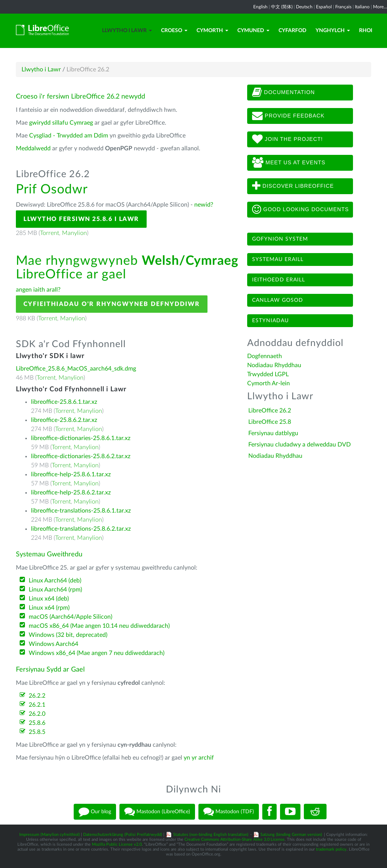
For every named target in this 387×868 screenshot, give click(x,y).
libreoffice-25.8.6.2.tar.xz (64, 420)
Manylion (74, 233)
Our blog (95, 812)
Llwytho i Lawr (127, 31)
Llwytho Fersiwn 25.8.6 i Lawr (81, 219)
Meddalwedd (33, 148)
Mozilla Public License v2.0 (117, 844)
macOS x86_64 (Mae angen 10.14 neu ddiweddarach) (99, 626)
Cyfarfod (293, 31)
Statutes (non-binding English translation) (211, 835)
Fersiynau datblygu (273, 433)
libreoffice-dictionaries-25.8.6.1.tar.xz (81, 438)
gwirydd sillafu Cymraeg (61, 123)
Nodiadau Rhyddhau (274, 365)
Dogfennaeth (265, 356)
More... (380, 7)
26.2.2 (37, 696)
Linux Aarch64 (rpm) (55, 590)
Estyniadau (270, 321)
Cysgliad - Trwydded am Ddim (69, 136)
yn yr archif (199, 758)
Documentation (283, 93)
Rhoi (366, 31)
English (260, 7)
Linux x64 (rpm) (49, 608)
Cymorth (212, 31)
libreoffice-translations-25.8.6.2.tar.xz (81, 529)
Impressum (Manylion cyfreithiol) (50, 835)
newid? (204, 205)
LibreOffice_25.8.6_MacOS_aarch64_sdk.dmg (76, 369)
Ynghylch (333, 31)
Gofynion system (280, 239)
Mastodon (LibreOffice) (157, 812)
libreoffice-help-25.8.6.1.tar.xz (71, 474)
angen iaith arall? (38, 290)
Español (324, 7)
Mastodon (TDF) (229, 812)
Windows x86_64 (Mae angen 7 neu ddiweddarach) (97, 653)
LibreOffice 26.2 (270, 411)
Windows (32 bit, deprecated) (68, 635)
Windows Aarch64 (53, 644)
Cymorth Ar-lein (269, 383)
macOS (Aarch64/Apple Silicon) (70, 617)
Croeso (174, 31)
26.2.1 (37, 705)
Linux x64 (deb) (49, 599)
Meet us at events (289, 163)
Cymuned (253, 31)
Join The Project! (288, 139)
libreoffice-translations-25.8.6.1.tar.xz (81, 511)
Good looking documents (300, 210)
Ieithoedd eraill (279, 280)
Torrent (50, 233)
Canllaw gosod (278, 300)
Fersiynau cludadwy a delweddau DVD (300, 445)
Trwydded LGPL (268, 374)
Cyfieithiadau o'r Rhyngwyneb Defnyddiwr (112, 304)
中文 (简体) (282, 7)
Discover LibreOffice (293, 186)
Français (343, 7)
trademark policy (331, 849)
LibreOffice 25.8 (270, 422)
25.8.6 (37, 723)
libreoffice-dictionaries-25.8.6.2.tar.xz (81, 456)
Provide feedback (288, 116)
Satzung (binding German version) (291, 835)
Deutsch (304, 7)
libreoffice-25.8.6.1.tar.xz (64, 402)
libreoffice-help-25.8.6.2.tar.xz (71, 493)
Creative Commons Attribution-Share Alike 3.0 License (235, 839)
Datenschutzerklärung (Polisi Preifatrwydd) (123, 835)
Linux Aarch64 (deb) (55, 581)
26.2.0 (37, 714)
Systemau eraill (278, 259)
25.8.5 (37, 732)
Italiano (362, 7)
